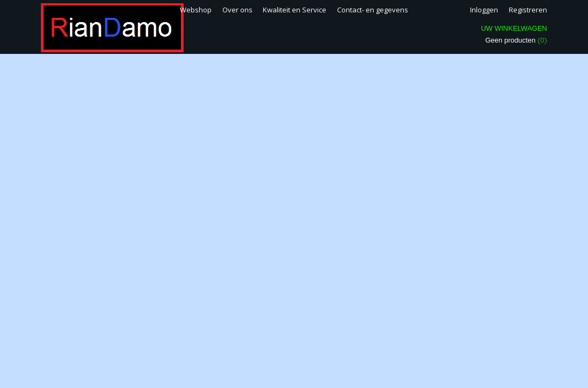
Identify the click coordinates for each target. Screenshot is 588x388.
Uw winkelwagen (514, 28)
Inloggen (484, 10)
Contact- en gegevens (373, 10)
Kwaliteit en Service (295, 10)
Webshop (196, 10)
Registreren (528, 10)
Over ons (237, 10)
